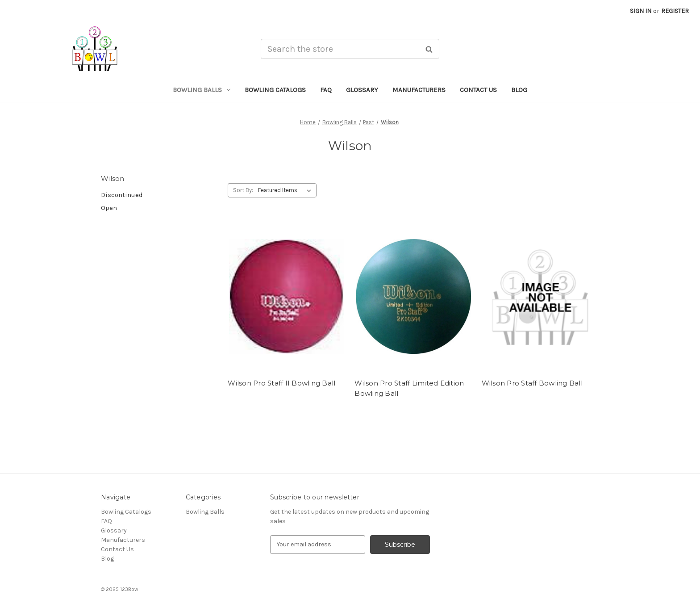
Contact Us (478, 90)
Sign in (641, 11)
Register (675, 11)
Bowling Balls (202, 90)
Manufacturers (419, 90)
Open (109, 208)
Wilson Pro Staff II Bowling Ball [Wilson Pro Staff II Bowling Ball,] (281, 383)
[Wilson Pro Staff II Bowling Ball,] (286, 296)
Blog (519, 90)
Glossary (362, 90)
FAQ (326, 90)
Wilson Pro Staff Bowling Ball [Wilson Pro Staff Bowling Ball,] (532, 383)
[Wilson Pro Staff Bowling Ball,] (540, 296)
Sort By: (243, 190)
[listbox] (286, 190)
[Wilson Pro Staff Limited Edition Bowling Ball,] (413, 296)
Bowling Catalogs (275, 90)
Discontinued (122, 195)
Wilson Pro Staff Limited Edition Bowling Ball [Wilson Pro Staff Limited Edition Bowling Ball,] (409, 388)
